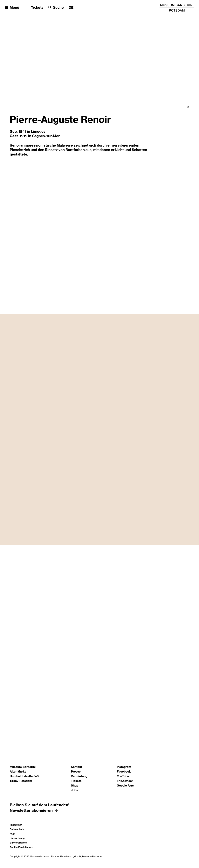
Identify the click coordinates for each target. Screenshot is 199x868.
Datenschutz (17, 829)
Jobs (74, 790)
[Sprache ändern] (71, 8)
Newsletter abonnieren (31, 811)
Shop (75, 786)
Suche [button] (58, 8)
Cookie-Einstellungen (21, 847)
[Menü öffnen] (12, 8)
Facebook (124, 772)
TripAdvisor (125, 781)
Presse (76, 772)
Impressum (16, 825)
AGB (12, 834)
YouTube (123, 776)
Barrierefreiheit (18, 843)
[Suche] (56, 8)
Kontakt (77, 767)
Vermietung (79, 776)
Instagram (124, 767)
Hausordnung (17, 838)
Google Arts (125, 786)
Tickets (37, 8)
